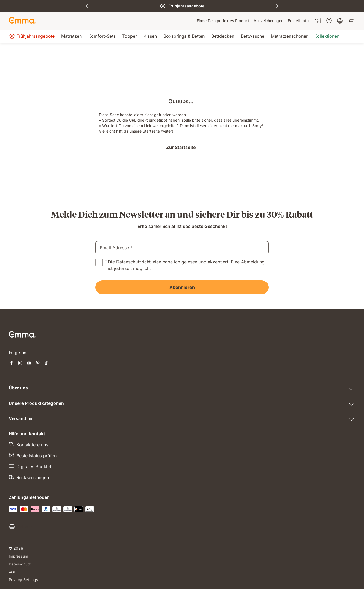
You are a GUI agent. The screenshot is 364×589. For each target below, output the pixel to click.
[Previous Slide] (87, 6)
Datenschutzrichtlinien (139, 262)
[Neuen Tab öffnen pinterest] (38, 364)
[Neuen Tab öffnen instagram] (20, 364)
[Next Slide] (277, 6)
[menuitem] (223, 21)
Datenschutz (20, 564)
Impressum (19, 556)
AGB (13, 572)
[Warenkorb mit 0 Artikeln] (351, 21)
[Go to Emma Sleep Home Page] (22, 21)
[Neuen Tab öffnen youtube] (29, 364)
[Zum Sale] (182, 6)
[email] (182, 248)
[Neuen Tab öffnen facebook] (11, 364)
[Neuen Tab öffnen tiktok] (46, 364)
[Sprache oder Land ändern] (21, 527)
